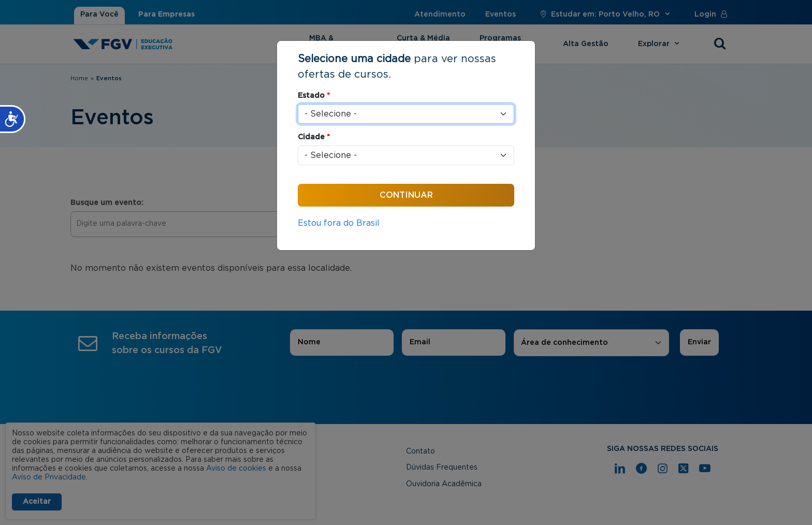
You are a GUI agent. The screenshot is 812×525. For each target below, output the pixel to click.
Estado (314, 96)
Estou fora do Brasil (339, 223)
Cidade (314, 137)
